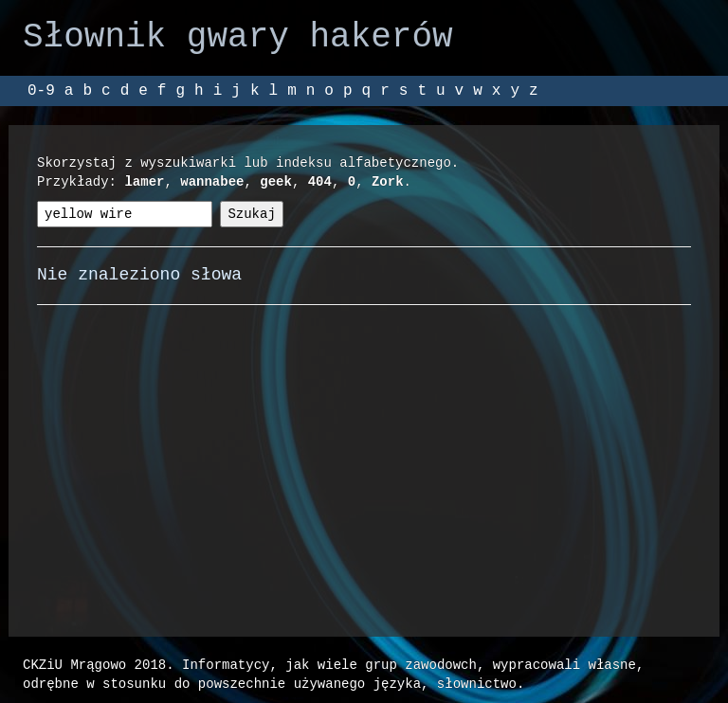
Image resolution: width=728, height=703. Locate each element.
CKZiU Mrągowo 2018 (94, 665)
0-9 (41, 91)
